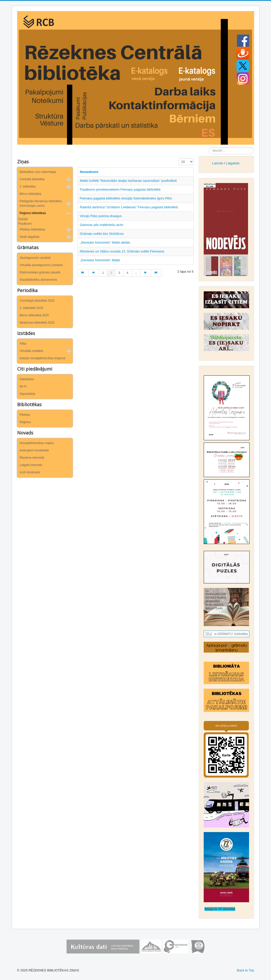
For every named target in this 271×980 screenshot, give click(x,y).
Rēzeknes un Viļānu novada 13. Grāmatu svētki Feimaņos (122, 251)
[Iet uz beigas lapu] (157, 273)
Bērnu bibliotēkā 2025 (34, 315)
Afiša (23, 344)
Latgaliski (233, 163)
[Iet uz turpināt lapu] (146, 273)
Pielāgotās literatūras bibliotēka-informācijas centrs (41, 203)
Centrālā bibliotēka (32, 179)
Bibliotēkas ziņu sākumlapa (38, 172)
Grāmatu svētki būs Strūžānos (102, 234)
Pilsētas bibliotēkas (33, 229)
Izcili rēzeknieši (30, 472)
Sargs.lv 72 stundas (220, 909)
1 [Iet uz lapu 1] (103, 273)
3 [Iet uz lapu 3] (119, 273)
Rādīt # (179, 158)
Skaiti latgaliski (30, 237)
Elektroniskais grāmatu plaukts (40, 272)
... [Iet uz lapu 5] (136, 273)
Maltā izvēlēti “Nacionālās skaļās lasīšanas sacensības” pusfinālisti (128, 181)
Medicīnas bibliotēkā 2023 (37, 323)
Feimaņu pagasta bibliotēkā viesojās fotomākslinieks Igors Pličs (126, 198)
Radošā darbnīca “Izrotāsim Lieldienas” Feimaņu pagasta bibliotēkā (129, 207)
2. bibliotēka (28, 187)
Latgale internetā (31, 465)
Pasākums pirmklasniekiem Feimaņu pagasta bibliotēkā (120, 189)
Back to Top (246, 970)
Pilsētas (25, 415)
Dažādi (23, 219)
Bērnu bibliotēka (31, 194)
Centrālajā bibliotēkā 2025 (37, 301)
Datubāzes (27, 379)
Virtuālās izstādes (32, 351)
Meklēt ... (209, 147)
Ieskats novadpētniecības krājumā (42, 358)
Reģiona (25, 422)
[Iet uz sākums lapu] (83, 273)
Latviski (217, 163)
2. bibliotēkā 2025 (32, 308)
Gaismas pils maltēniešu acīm (102, 225)
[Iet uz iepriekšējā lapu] (94, 273)
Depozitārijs (28, 394)
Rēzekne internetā (32, 458)
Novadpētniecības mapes (37, 443)
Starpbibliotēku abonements (38, 280)
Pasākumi (25, 224)
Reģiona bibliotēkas (33, 213)
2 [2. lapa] (111, 273)
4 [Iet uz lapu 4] (127, 273)
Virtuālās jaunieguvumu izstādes (41, 265)
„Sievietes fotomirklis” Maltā (100, 260)
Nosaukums (89, 172)
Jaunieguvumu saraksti (35, 258)
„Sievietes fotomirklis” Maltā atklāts (105, 242)
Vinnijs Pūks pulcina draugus (101, 216)
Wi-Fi (23, 386)
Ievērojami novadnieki (34, 450)
